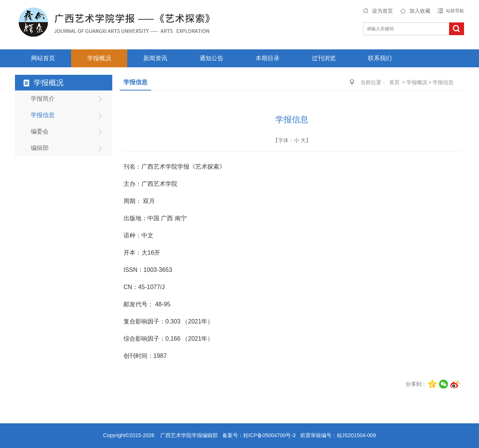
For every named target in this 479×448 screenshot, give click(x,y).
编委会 (40, 131)
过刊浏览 (324, 58)
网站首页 (43, 58)
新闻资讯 (155, 58)
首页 (394, 82)
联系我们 (380, 58)
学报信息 (43, 115)
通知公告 (211, 58)
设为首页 (382, 11)
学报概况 (99, 58)
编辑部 (40, 148)
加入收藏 (420, 11)
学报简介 (43, 99)
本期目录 (268, 58)
